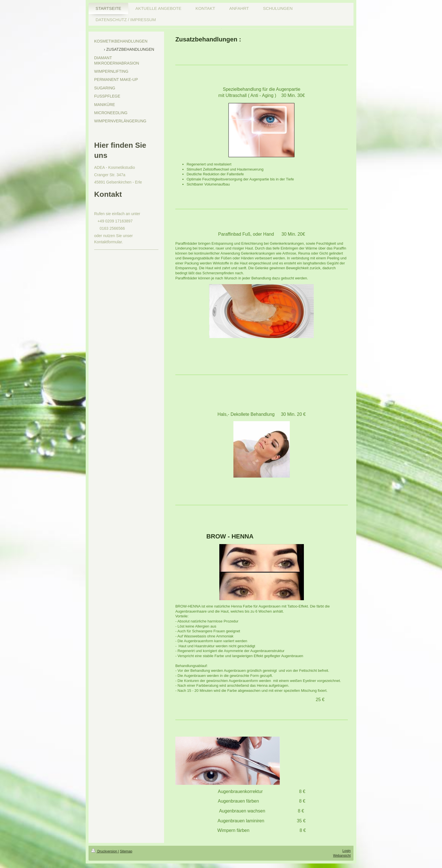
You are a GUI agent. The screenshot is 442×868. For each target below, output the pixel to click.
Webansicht (342, 856)
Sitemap (126, 851)
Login (347, 851)
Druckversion (105, 851)
